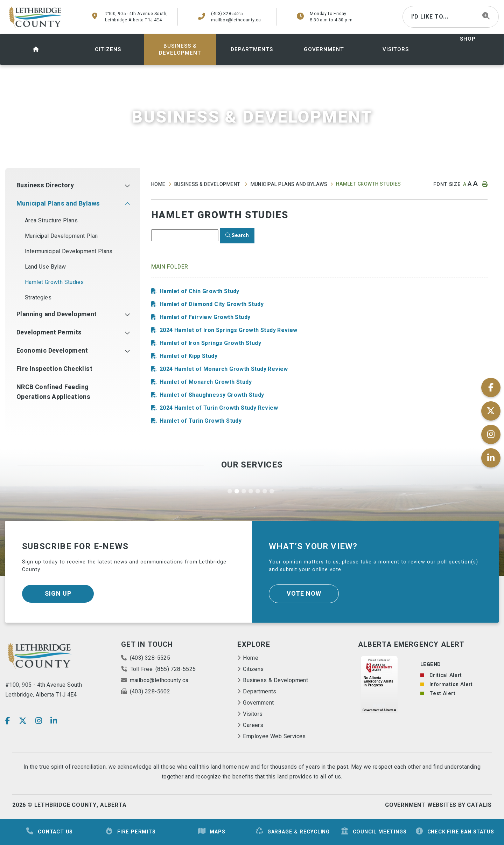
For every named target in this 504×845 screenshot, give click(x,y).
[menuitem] (36, 49)
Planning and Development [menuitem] (57, 314)
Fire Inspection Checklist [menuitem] (54, 369)
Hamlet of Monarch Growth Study (206, 382)
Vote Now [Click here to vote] (304, 594)
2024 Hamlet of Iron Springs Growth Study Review (229, 330)
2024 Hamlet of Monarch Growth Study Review (224, 369)
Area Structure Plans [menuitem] (51, 221)
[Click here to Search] (237, 236)
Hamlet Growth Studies (368, 184)
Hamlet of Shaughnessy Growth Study (212, 395)
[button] (127, 186)
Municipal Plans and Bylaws (289, 184)
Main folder (170, 267)
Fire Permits (130, 832)
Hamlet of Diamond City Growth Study (212, 304)
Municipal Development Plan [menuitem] (61, 236)
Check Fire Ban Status (455, 832)
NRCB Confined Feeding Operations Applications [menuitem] (53, 392)
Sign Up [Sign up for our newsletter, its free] (58, 594)
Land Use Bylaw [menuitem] (45, 267)
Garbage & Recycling (292, 832)
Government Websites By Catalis (438, 805)
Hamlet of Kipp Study (188, 356)
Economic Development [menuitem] (52, 351)
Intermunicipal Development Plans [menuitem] (69, 251)
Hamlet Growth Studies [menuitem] (54, 282)
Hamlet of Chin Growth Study (199, 291)
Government (258, 703)
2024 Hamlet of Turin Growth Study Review (219, 408)
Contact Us (49, 832)
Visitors (253, 714)
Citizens (253, 669)
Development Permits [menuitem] (49, 333)
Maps (211, 832)
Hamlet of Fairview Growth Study (205, 317)
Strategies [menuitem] (38, 298)
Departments (260, 692)
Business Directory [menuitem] (45, 185)
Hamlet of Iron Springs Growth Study (210, 343)
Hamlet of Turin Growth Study (201, 421)
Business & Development (208, 184)
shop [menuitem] (468, 39)
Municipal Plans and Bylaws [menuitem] (58, 204)
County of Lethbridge (36, 17)
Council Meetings (374, 832)
